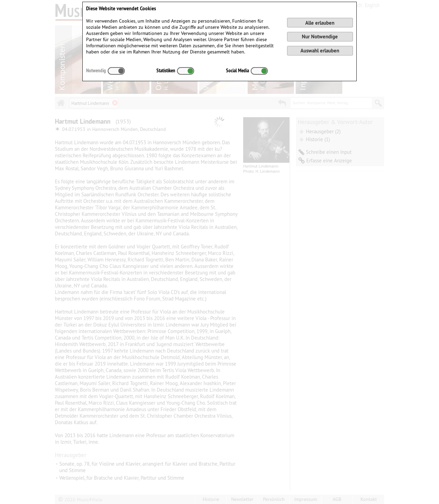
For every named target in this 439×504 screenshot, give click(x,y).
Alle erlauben (320, 23)
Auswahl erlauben (320, 51)
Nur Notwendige (320, 36)
